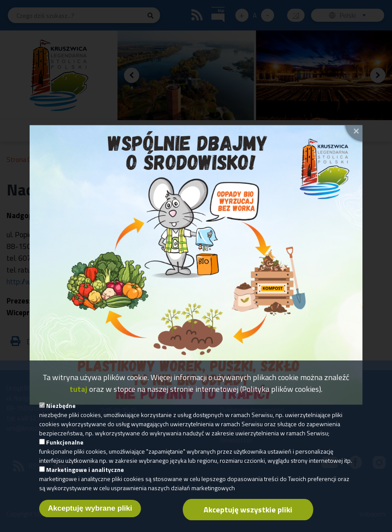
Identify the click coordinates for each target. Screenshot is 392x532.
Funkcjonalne (65, 453)
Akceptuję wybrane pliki (90, 519)
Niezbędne (61, 416)
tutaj (79, 399)
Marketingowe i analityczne (85, 480)
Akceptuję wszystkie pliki (248, 520)
